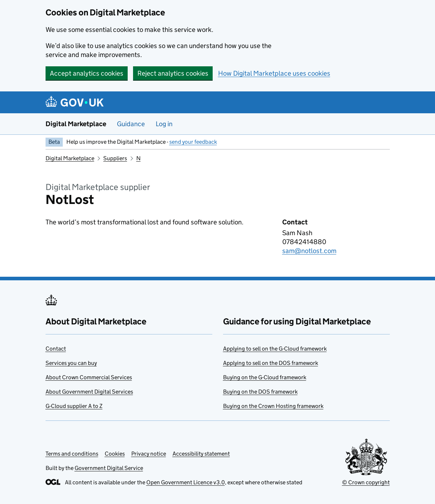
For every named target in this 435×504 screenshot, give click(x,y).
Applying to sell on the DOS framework (271, 363)
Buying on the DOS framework (260, 392)
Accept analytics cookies (87, 73)
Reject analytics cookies (173, 73)
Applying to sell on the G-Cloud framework (275, 349)
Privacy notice (149, 454)
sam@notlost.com (309, 251)
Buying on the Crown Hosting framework (273, 406)
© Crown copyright (366, 482)
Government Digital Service (109, 468)
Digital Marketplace (76, 124)
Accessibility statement (201, 454)
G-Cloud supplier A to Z (74, 406)
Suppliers (115, 158)
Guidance (131, 124)
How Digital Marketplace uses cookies (274, 73)
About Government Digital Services (89, 392)
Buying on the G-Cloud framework (265, 377)
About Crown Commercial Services (89, 377)
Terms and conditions (72, 454)
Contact (56, 349)
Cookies (115, 454)
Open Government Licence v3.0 (186, 482)
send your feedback (193, 142)
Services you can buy (71, 363)
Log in (164, 124)
